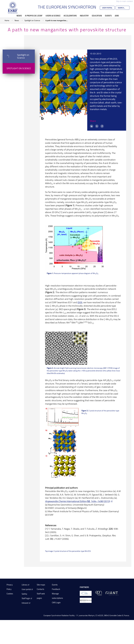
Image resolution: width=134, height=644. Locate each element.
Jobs (117, 16)
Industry (84, 16)
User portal (26, 589)
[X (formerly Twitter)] (97, 126)
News (19, 16)
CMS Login (56, 603)
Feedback (56, 589)
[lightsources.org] (86, 600)
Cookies (10, 594)
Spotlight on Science (32, 20)
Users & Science (53, 16)
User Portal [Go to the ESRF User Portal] (107, 8)
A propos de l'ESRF (34, 16)
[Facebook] (102, 126)
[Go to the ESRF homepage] (13, 8)
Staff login (26, 598)
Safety (24, 594)
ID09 (80, 302)
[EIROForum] (86, 593)
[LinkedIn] (92, 126)
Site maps (41, 585)
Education (97, 16)
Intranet (25, 603)
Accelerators (70, 16)
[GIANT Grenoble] (112, 593)
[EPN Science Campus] (99, 593)
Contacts (40, 589)
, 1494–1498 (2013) (78, 501)
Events (108, 16)
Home (7, 20)
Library (25, 585)
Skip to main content (124, 1)
